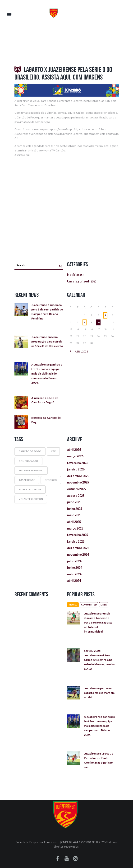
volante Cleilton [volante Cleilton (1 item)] (31, 499)
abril (81, 352)
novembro (78, 482)
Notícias (73, 275)
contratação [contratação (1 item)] (28, 461)
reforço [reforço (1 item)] (51, 480)
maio (74, 515)
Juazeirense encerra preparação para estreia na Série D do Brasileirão (47, 341)
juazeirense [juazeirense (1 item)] (27, 480)
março (75, 456)
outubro (76, 489)
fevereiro (78, 463)
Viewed (73, 605)
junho (75, 509)
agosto (76, 496)
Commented (89, 605)
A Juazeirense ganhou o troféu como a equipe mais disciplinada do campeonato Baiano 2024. (47, 373)
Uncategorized (78, 281)
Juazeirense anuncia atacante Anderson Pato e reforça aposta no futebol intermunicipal (98, 622)
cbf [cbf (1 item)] (53, 451)
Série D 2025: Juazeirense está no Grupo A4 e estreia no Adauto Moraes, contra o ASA (99, 660)
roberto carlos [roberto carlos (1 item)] (30, 489)
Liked (104, 605)
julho (74, 502)
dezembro (78, 476)
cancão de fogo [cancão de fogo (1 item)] (30, 451)
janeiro (76, 469)
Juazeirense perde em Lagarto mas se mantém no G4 (99, 693)
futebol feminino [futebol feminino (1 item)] (31, 470)
